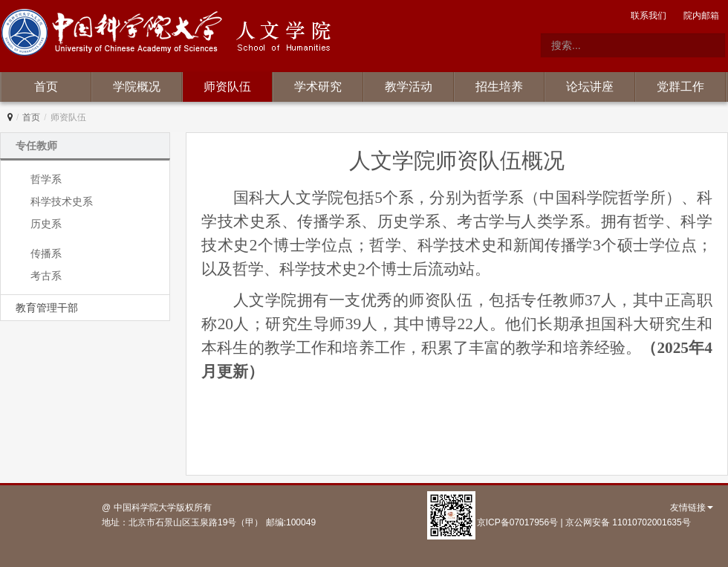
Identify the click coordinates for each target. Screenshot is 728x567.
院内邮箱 (701, 16)
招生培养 (499, 87)
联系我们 (649, 16)
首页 (46, 87)
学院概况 (137, 87)
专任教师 (36, 146)
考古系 (46, 276)
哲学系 (46, 179)
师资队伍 (227, 87)
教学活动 (409, 87)
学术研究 (318, 87)
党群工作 (680, 87)
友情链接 (692, 508)
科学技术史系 (62, 201)
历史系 (46, 224)
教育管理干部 (47, 308)
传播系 (46, 253)
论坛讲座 (590, 87)
